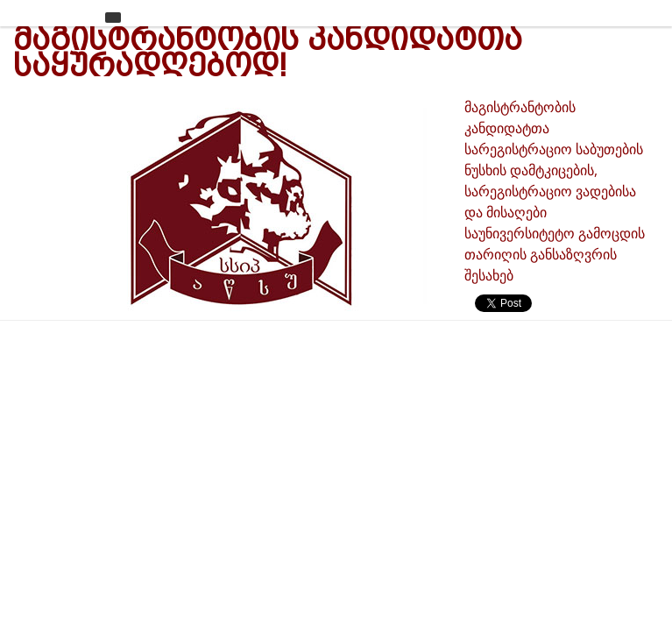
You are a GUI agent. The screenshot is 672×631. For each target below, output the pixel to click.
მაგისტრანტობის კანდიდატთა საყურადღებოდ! (268, 52)
